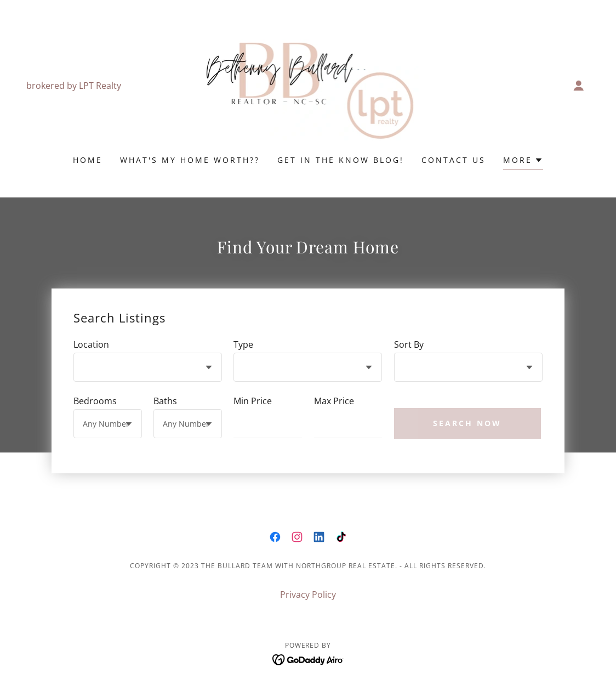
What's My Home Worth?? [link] (190, 160)
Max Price (334, 401)
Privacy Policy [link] (308, 595)
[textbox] (268, 424)
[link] (308, 84)
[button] (579, 86)
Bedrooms (95, 401)
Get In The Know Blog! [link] (341, 160)
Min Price (253, 401)
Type (243, 344)
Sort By (409, 344)
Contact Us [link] (454, 160)
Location (91, 344)
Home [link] (88, 160)
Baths (165, 401)
